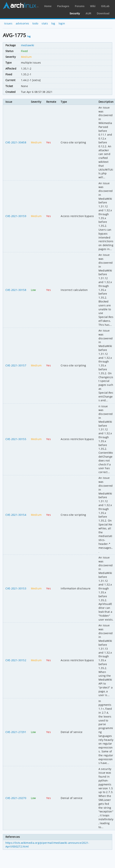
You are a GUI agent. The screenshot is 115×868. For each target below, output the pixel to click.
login (62, 23)
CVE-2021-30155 (16, 439)
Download (103, 13)
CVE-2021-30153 (16, 588)
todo (35, 23)
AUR (88, 13)
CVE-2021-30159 (16, 216)
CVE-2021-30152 (16, 660)
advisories (22, 23)
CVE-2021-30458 (16, 142)
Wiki (93, 6)
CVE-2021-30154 (16, 515)
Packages (63, 6)
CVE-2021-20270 (16, 798)
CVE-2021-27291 (16, 732)
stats (45, 23)
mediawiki (28, 45)
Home (48, 6)
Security (75, 13)
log (53, 23)
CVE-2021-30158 (16, 290)
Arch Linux (21, 6)
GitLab (105, 6)
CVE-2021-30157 (16, 365)
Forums (80, 6)
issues (8, 23)
